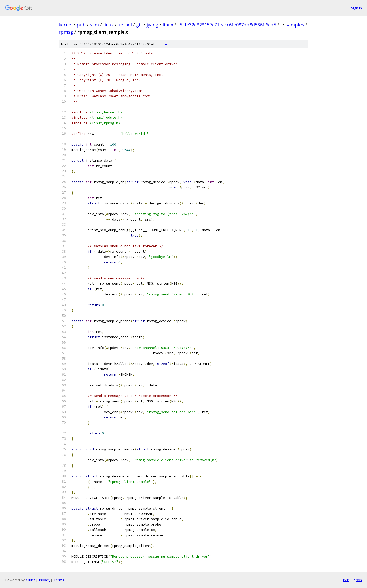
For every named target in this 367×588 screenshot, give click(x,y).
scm (94, 25)
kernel (65, 25)
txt (346, 580)
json (358, 580)
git (139, 25)
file (163, 44)
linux (108, 25)
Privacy (45, 580)
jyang (152, 25)
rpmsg (66, 32)
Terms (59, 580)
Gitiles (31, 580)
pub (81, 25)
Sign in (357, 8)
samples (295, 25)
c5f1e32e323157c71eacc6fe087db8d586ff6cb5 (227, 25)
